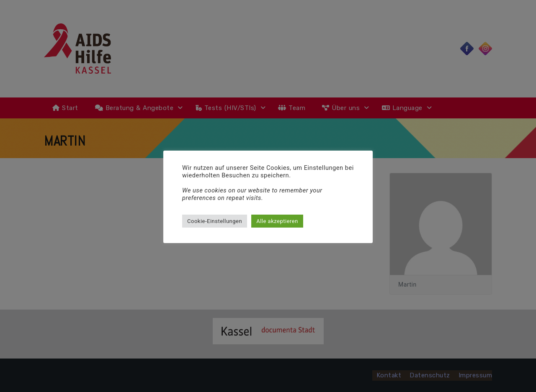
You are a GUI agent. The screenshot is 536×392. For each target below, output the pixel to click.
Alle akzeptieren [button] (277, 221)
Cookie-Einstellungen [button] (215, 221)
